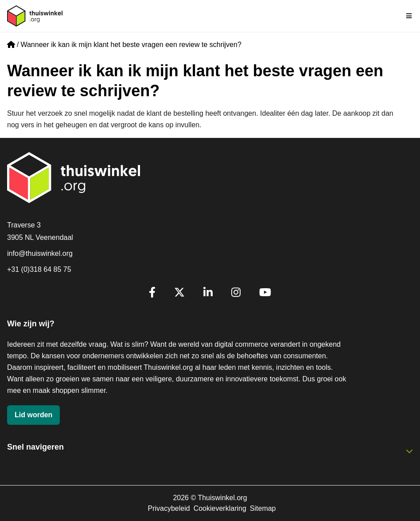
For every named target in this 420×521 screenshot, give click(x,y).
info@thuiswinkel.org (40, 253)
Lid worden (33, 415)
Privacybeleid (169, 508)
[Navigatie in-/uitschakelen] (409, 16)
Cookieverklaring (220, 508)
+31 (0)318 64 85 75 (39, 269)
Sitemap (263, 508)
